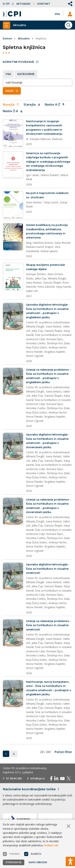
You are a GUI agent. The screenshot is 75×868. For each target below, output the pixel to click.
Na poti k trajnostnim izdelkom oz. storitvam (47, 195)
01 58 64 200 (14, 778)
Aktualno (25, 4)
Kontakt (44, 4)
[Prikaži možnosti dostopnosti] (70, 861)
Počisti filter (63, 752)
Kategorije (26, 74)
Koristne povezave (21, 62)
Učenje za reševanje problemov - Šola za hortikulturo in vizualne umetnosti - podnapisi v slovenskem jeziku (48, 506)
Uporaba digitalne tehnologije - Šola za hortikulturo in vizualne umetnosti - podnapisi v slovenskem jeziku (48, 441)
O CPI (8, 4)
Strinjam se (14, 862)
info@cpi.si (37, 778)
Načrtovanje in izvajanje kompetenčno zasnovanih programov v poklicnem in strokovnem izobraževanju (44, 128)
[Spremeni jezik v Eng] (57, 14)
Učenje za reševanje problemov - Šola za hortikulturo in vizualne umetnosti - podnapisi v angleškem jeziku (48, 376)
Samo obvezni (38, 862)
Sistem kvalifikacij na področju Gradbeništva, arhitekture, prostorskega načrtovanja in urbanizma (47, 231)
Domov (7, 38)
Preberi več (51, 845)
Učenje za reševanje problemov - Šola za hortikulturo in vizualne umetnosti (48, 625)
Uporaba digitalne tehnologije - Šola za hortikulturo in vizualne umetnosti (48, 569)
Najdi (12, 91)
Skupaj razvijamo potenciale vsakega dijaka (45, 267)
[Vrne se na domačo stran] (12, 14)
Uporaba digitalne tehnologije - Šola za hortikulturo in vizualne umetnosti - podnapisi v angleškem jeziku (48, 311)
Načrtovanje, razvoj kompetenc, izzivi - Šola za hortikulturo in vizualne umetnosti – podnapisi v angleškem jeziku (49, 688)
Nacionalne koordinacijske (31, 789)
